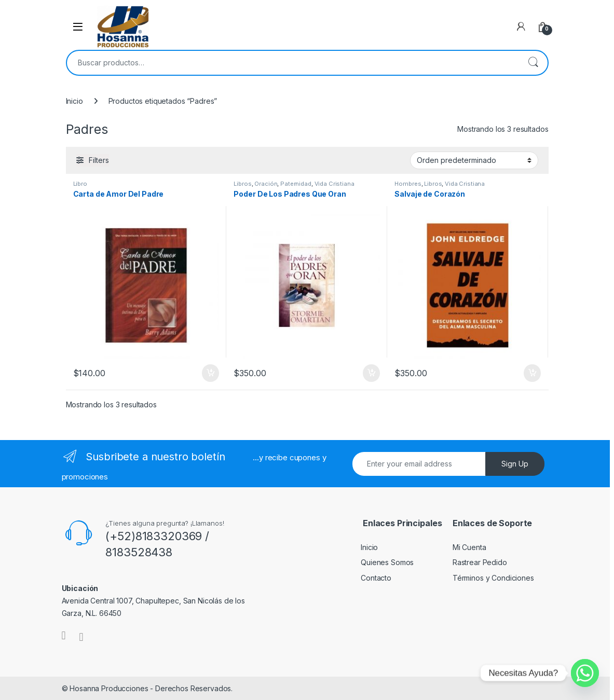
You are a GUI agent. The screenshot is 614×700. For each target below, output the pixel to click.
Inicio (74, 101)
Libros (242, 184)
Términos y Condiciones (493, 578)
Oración (266, 184)
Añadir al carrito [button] (211, 373)
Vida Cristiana (335, 184)
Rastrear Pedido (480, 562)
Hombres (408, 184)
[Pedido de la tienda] (474, 160)
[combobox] (293, 63)
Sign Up (515, 464)
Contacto (376, 578)
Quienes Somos (387, 562)
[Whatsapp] (585, 673)
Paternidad (296, 184)
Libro (80, 184)
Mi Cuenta (469, 547)
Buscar (533, 63)
